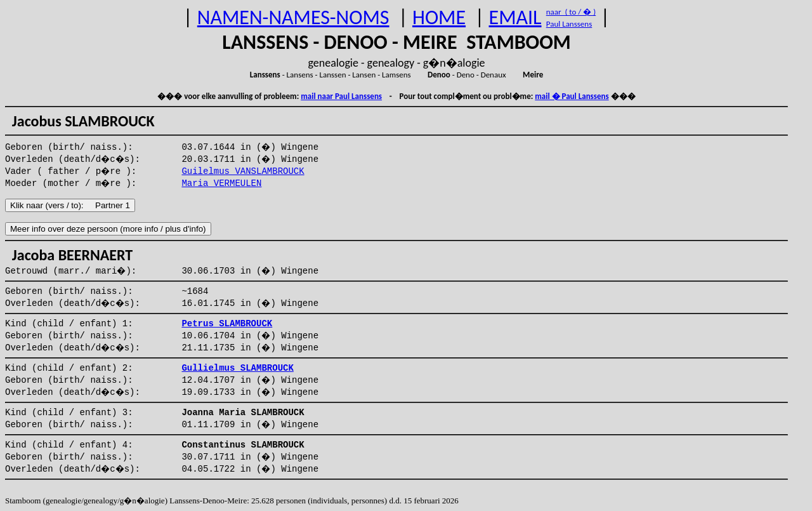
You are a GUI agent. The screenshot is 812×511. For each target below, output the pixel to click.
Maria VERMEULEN (221, 183)
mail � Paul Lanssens (572, 96)
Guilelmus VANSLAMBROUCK (243, 171)
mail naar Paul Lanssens (341, 96)
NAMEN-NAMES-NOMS (293, 17)
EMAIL (515, 17)
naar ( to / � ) (571, 12)
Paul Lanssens (569, 24)
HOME (439, 17)
